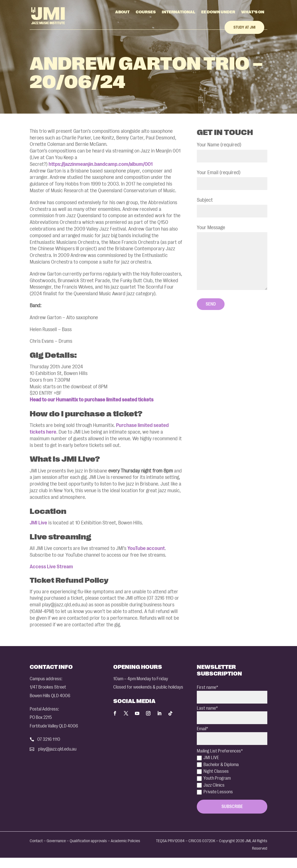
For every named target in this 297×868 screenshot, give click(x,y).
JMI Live (38, 523)
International (178, 12)
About (122, 12)
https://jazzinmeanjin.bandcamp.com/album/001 (101, 164)
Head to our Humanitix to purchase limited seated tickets (92, 400)
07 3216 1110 (49, 739)
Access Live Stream (51, 567)
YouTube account (146, 548)
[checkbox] (232, 775)
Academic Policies (125, 841)
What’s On (253, 12)
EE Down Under (218, 12)
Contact (36, 841)
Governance (56, 841)
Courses (146, 12)
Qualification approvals (88, 841)
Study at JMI (244, 27)
